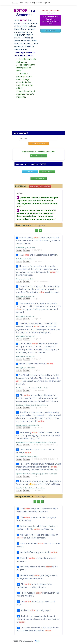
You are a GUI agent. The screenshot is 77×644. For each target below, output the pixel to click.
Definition (30, 172)
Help (27, 3)
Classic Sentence (47, 172)
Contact (40, 3)
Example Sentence (38, 178)
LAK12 (15, 3)
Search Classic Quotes (38, 156)
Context (19, 250)
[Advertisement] (38, 116)
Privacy (32, 3)
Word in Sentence (50, 31)
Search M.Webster (45, 186)
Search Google (34, 186)
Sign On (47, 3)
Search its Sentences (38, 144)
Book (22, 3)
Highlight (27, 250)
